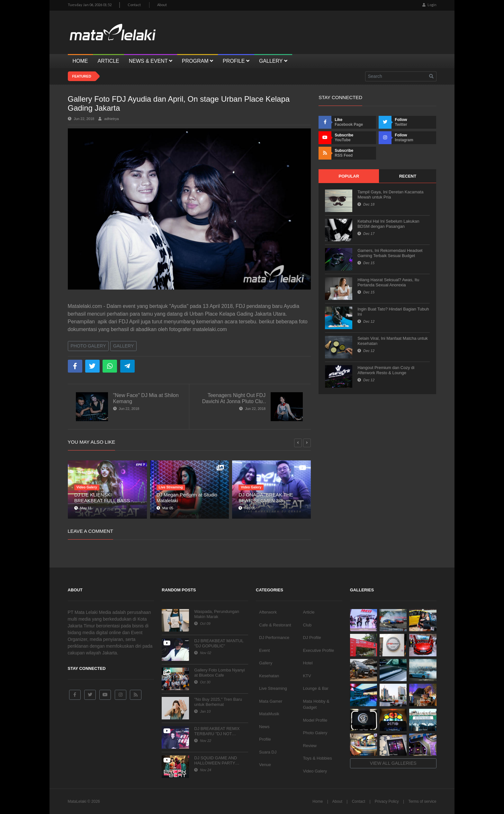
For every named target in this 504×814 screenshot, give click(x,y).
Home (318, 801)
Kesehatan (269, 676)
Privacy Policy (387, 801)
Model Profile (315, 720)
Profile (265, 739)
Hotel (308, 663)
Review (310, 746)
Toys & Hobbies (317, 758)
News (264, 727)
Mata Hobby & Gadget (316, 704)
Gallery (123, 346)
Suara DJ (268, 752)
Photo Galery (88, 346)
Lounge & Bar (316, 688)
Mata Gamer (271, 701)
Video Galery (315, 771)
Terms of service (422, 801)
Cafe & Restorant (275, 625)
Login (429, 5)
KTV (307, 676)
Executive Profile (318, 650)
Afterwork (268, 612)
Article (309, 612)
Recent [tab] (408, 176)
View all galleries (393, 763)
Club (307, 625)
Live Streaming (273, 688)
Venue (265, 765)
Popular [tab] (349, 176)
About (162, 5)
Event (264, 650)
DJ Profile (312, 638)
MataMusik (269, 714)
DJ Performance (274, 638)
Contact (134, 5)
